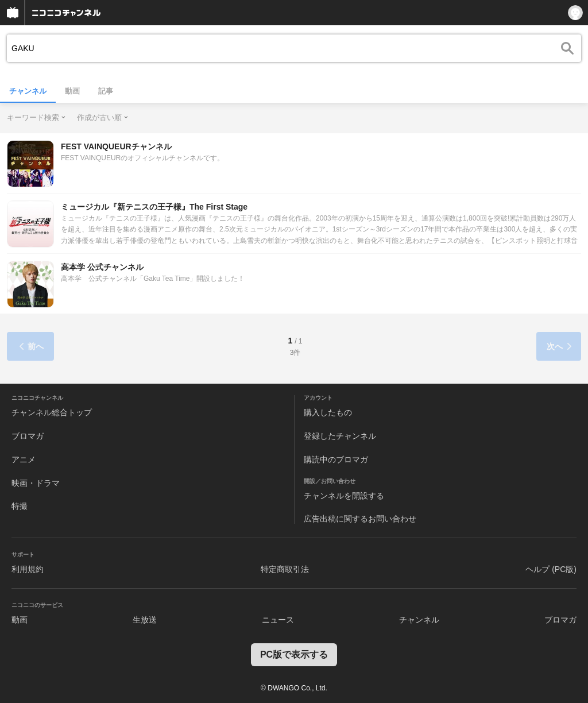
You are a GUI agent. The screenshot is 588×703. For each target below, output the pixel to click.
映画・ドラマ (36, 483)
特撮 (20, 506)
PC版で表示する (294, 654)
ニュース (278, 620)
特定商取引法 (285, 569)
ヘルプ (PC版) (551, 569)
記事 (106, 91)
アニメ (24, 459)
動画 (72, 91)
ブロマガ (28, 436)
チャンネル (28, 91)
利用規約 (28, 569)
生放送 (145, 620)
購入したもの (328, 412)
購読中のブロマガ (336, 459)
